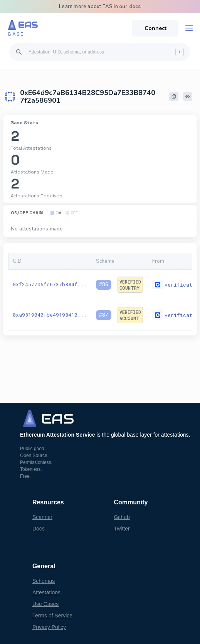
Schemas (44, 581)
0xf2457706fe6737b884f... (50, 284)
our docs (130, 7)
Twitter (122, 529)
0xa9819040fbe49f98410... (50, 315)
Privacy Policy (49, 627)
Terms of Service (52, 616)
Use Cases (45, 604)
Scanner (42, 517)
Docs (39, 529)
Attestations (46, 592)
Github (122, 517)
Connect (155, 28)
